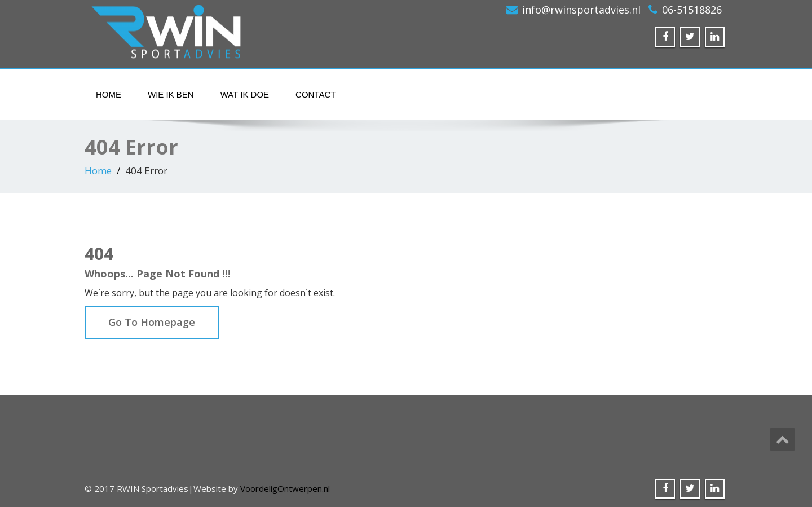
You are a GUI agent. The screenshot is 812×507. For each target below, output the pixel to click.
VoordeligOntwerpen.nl (285, 488)
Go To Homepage (152, 322)
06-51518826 (692, 10)
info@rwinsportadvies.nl (581, 10)
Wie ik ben (171, 94)
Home (109, 94)
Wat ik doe (245, 94)
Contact (315, 94)
